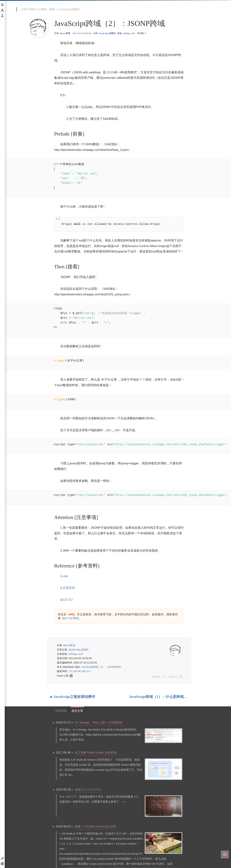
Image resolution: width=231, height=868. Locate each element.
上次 (69, 55)
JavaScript (64, 9)
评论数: (142, 33)
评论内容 (61, 712)
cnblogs (126, 33)
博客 (52, 9)
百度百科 (69, 588)
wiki (65, 576)
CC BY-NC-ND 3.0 (80, 672)
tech (133, 33)
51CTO (68, 600)
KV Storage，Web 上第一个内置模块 (99, 723)
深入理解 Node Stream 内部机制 (96, 753)
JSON (110, 72)
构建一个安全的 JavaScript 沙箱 (95, 827)
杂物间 (75, 9)
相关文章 (77, 712)
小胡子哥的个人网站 (34, 9)
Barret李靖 (65, 33)
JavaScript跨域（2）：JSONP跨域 (101, 668)
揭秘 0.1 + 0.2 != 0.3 (88, 790)
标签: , (126, 33)
